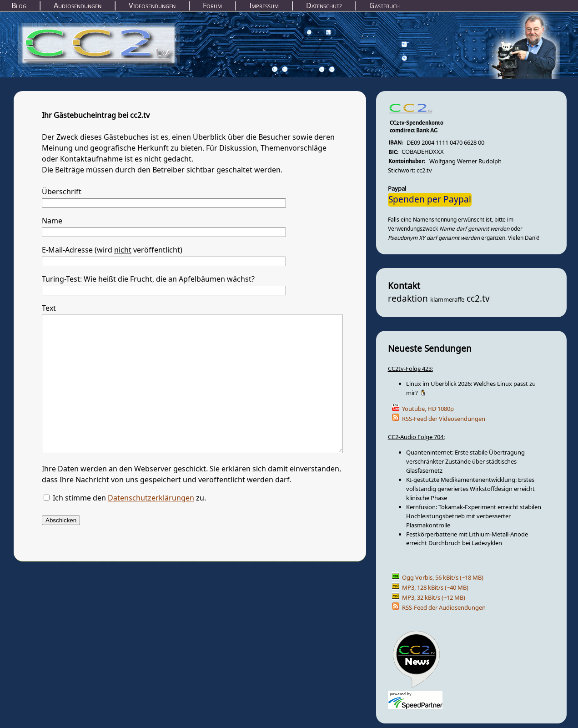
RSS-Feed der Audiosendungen (444, 608)
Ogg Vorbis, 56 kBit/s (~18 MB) (443, 578)
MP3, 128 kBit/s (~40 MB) (435, 588)
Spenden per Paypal (430, 200)
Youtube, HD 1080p (428, 409)
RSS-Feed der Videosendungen (444, 419)
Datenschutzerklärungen (151, 526)
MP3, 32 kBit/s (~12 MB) (434, 598)
